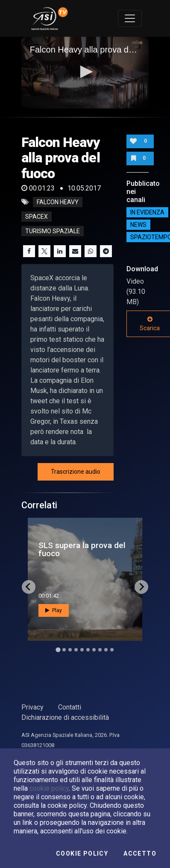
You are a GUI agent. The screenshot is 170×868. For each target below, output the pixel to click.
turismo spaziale (53, 231)
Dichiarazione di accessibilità (65, 717)
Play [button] (54, 610)
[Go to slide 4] (76, 650)
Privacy (32, 707)
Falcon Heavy (58, 202)
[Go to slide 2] (64, 650)
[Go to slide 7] (94, 650)
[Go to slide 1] (58, 650)
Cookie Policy (82, 853)
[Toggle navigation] (130, 18)
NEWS (138, 225)
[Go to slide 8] (100, 650)
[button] (85, 72)
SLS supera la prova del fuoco (82, 549)
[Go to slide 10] (112, 650)
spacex (37, 217)
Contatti (70, 707)
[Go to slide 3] (70, 650)
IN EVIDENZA (147, 212)
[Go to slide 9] (106, 650)
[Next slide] (141, 587)
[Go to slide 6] (88, 650)
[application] (85, 73)
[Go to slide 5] (82, 650)
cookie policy (49, 788)
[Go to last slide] (29, 587)
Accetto (140, 853)
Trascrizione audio (76, 472)
